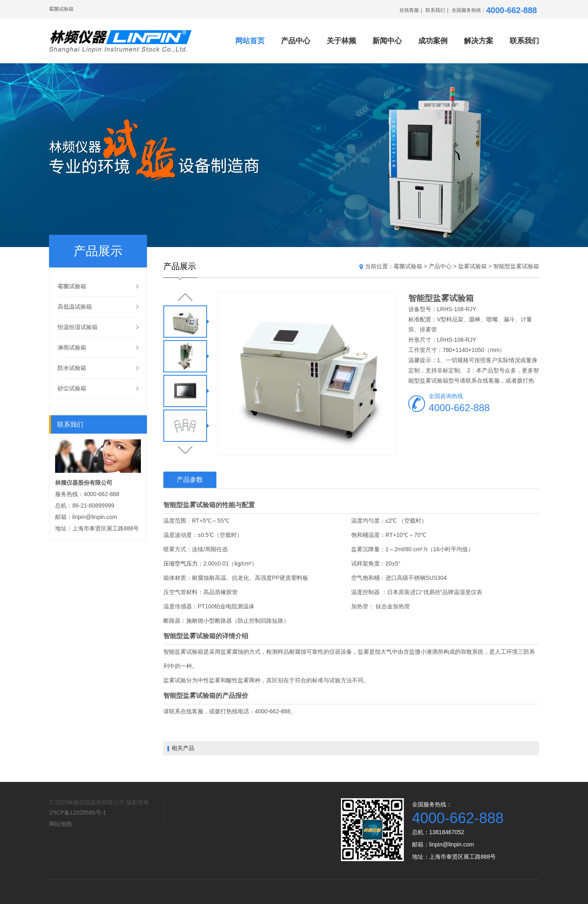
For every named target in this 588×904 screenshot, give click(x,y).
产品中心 (296, 41)
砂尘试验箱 (72, 388)
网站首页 (250, 41)
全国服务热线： (494, 10)
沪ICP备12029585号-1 (78, 813)
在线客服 (409, 10)
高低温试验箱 (75, 307)
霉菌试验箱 (72, 286)
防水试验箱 (72, 368)
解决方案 (479, 41)
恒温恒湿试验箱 (78, 327)
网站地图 (60, 824)
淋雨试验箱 (72, 347)
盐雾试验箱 (472, 266)
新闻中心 (387, 41)
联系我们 (435, 10)
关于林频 (341, 41)
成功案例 (433, 41)
